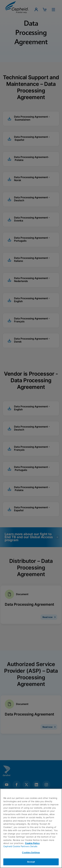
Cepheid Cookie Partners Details (20, 846)
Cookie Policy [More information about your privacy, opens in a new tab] (32, 843)
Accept (31, 862)
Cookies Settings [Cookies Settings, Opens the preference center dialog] (31, 852)
